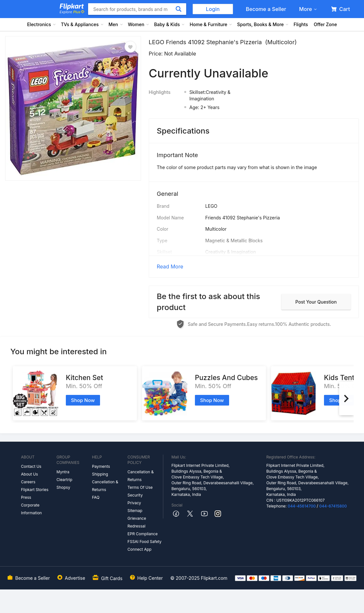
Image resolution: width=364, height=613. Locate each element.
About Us (29, 474)
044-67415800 (333, 506)
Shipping (100, 474)
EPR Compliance (142, 534)
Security (135, 495)
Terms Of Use (140, 487)
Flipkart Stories (35, 490)
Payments (101, 466)
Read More (170, 266)
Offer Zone (325, 24)
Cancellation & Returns (105, 486)
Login (213, 9)
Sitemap (135, 511)
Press (26, 497)
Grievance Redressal (137, 522)
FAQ (96, 497)
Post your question (316, 302)
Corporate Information (31, 509)
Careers (28, 482)
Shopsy (63, 487)
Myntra (63, 472)
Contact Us (31, 466)
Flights (301, 24)
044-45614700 (302, 506)
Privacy (134, 503)
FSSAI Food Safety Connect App (145, 545)
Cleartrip (64, 480)
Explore (72, 12)
